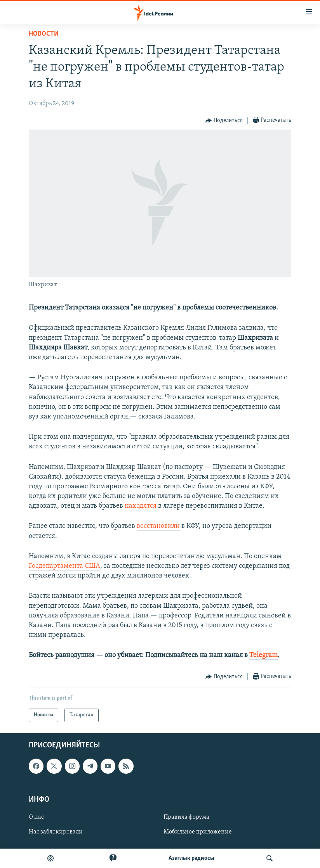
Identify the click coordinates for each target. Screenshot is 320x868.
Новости (44, 34)
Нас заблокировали (56, 832)
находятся (141, 506)
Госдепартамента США (64, 566)
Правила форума (186, 817)
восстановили (158, 526)
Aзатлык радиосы (191, 858)
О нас (36, 817)
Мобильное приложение (198, 832)
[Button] (224, 121)
